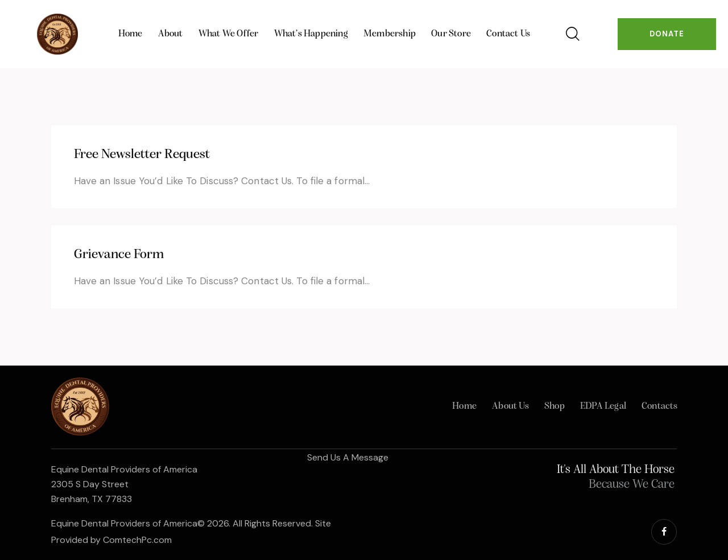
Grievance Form (119, 255)
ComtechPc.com (137, 540)
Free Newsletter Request (142, 155)
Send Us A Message (348, 457)
